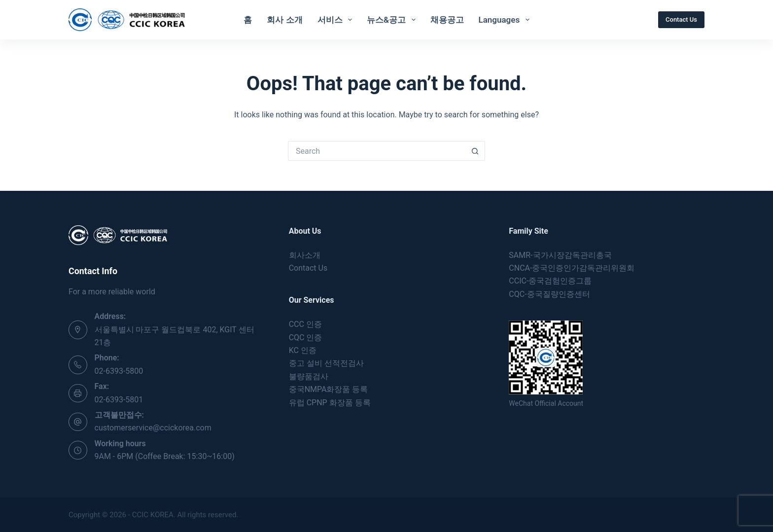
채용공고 (447, 20)
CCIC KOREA (153, 515)
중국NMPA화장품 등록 (329, 389)
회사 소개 (284, 20)
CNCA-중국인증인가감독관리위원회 (572, 268)
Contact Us (681, 19)
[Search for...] (377, 151)
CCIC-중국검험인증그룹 (550, 281)
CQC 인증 (306, 337)
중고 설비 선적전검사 (326, 363)
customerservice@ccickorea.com (153, 428)
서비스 (337, 20)
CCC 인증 (305, 324)
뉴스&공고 (393, 20)
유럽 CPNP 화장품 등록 (330, 403)
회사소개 (305, 255)
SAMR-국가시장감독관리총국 (560, 255)
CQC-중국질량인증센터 (549, 294)
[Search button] (475, 151)
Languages (506, 20)
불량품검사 (309, 376)
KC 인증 (303, 350)
